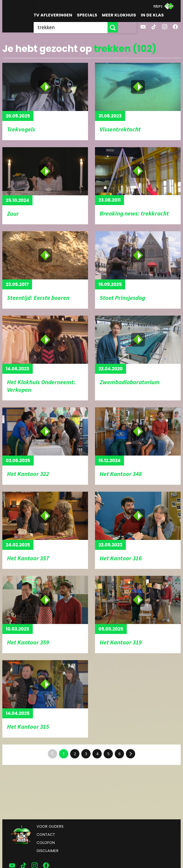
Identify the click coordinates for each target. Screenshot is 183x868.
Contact (46, 835)
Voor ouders (50, 826)
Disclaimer (48, 851)
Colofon (46, 843)
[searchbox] (80, 27)
